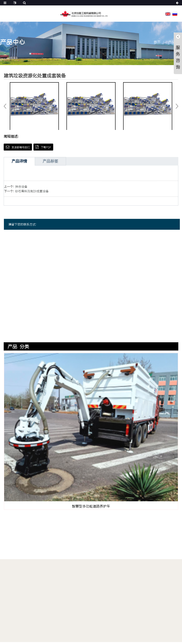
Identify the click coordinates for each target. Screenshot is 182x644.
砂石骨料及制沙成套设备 (32, 191)
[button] (176, 106)
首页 (157, 42)
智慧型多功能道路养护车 (91, 506)
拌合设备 (21, 186)
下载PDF (46, 147)
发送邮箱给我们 (21, 147)
